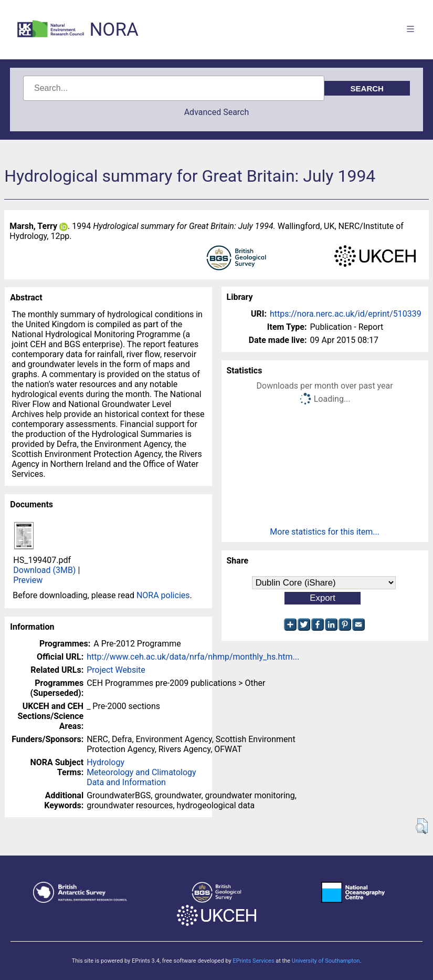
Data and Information (126, 782)
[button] (422, 826)
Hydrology (105, 762)
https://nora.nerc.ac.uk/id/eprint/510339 (346, 314)
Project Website (116, 670)
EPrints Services (253, 961)
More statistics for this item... (325, 532)
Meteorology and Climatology (141, 772)
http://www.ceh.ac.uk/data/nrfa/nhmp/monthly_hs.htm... (193, 657)
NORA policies (163, 595)
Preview (28, 580)
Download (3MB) (44, 570)
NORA (114, 30)
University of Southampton (326, 961)
